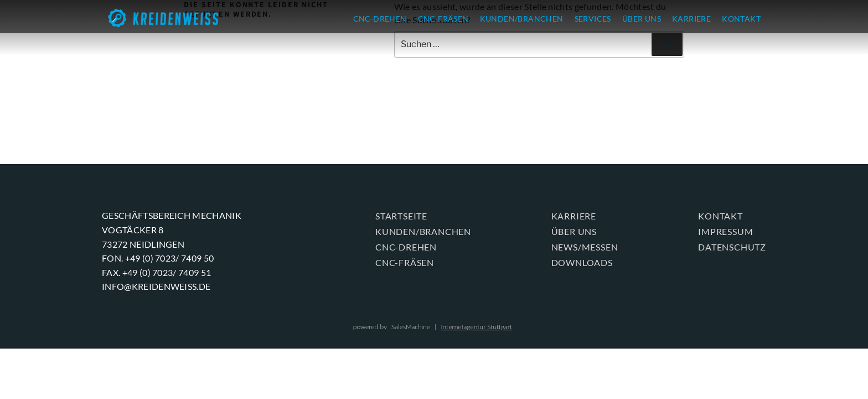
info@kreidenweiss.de (156, 286)
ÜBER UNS (642, 19)
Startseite (401, 216)
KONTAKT (741, 19)
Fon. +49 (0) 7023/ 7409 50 (158, 258)
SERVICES (593, 19)
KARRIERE (691, 19)
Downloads (582, 262)
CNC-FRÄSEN (443, 19)
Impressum (725, 231)
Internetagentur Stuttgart (476, 327)
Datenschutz (732, 247)
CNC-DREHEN (380, 19)
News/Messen (585, 247)
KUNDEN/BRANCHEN (522, 19)
